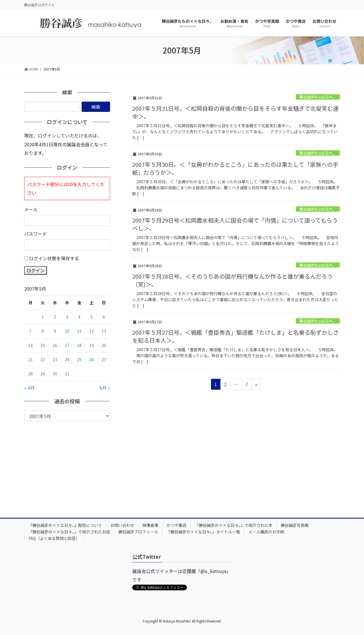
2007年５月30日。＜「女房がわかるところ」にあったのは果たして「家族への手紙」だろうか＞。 (235, 168)
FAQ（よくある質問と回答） (54, 538)
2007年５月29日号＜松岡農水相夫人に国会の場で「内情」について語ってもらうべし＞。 (235, 224)
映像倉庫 (150, 525)
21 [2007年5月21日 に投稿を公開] (30, 359)
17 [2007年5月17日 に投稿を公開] (67, 345)
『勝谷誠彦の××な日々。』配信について (65, 525)
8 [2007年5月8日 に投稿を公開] (43, 331)
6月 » (105, 388)
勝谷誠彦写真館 (295, 525)
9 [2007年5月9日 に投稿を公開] (55, 331)
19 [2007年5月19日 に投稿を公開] (92, 345)
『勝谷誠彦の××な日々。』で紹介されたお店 (69, 532)
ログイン (36, 270)
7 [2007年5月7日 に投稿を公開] (30, 331)
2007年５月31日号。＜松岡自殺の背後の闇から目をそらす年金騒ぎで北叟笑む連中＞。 (235, 112)
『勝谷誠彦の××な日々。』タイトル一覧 (203, 532)
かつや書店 (177, 525)
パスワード (36, 234)
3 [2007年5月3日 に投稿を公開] (67, 317)
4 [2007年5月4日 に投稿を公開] (79, 317)
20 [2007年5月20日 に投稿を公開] (104, 345)
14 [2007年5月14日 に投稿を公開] (30, 345)
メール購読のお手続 (266, 532)
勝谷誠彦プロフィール (138, 532)
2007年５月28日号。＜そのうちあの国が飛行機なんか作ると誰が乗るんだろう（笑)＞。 (232, 280)
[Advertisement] (67, 464)
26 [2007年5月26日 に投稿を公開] (92, 359)
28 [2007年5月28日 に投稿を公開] (30, 374)
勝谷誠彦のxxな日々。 (318, 97)
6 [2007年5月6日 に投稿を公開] (104, 317)
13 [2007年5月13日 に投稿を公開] (104, 331)
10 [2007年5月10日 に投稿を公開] (67, 331)
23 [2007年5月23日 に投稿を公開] (55, 359)
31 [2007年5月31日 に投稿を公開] (67, 374)
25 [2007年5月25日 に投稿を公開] (79, 359)
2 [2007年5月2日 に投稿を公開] (55, 317)
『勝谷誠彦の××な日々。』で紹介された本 (234, 525)
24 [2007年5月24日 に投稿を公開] (67, 359)
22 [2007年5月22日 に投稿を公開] (43, 359)
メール (31, 209)
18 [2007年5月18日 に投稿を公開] (79, 345)
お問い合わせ (122, 525)
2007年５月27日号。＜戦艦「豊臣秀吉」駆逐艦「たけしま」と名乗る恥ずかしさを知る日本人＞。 (235, 336)
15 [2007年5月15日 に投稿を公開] (43, 345)
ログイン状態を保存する (54, 258)
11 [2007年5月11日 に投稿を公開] (79, 331)
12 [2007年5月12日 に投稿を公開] (92, 331)
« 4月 (29, 388)
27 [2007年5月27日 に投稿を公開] (104, 359)
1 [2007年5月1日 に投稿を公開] (43, 317)
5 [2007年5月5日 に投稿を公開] (92, 317)
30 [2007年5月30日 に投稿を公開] (55, 374)
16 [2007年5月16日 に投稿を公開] (55, 345)
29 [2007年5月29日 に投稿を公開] (43, 374)
